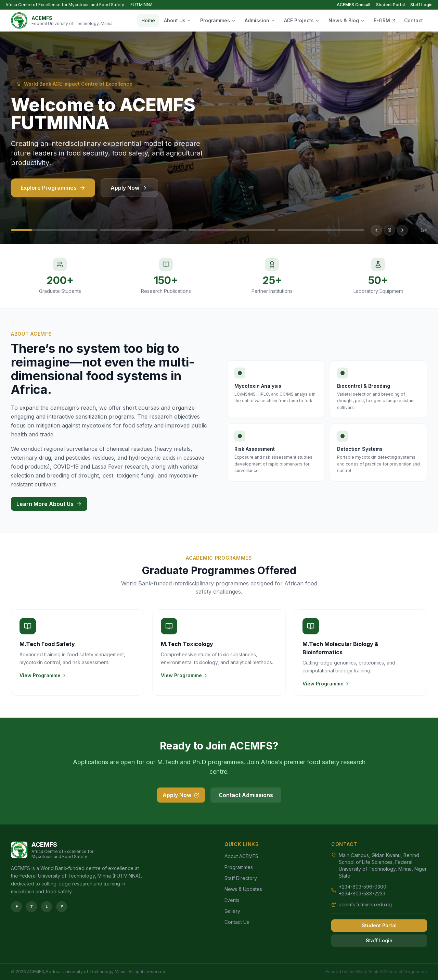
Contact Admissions (246, 795)
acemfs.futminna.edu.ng (365, 904)
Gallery (232, 911)
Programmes (218, 20)
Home (148, 20)
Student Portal (390, 5)
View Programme (43, 675)
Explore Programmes (53, 192)
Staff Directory (241, 878)
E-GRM (384, 20)
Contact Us (237, 922)
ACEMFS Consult (354, 5)
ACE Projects (302, 20)
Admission (260, 20)
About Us (178, 20)
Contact (414, 20)
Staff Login (421, 5)
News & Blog (347, 20)
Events (232, 900)
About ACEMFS (241, 856)
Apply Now (129, 192)
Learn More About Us (49, 504)
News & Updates (243, 889)
